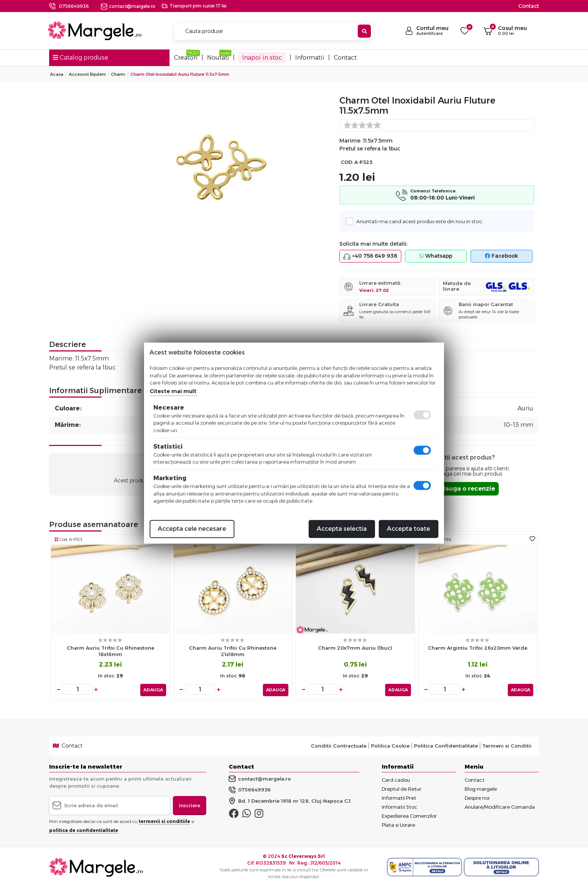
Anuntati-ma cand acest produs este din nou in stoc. (418, 221)
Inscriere (190, 804)
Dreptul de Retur (402, 787)
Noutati (218, 58)
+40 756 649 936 (370, 256)
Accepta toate (409, 529)
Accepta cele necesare (192, 529)
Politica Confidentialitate (446, 745)
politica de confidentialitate (84, 829)
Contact (529, 6)
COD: (347, 162)
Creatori (186, 58)
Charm (118, 74)
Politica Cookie (390, 745)
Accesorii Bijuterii (87, 74)
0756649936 (74, 6)
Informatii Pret (399, 796)
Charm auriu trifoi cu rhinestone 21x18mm (233, 651)
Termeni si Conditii (507, 745)
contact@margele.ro (128, 6)
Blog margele (481, 787)
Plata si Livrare (398, 823)
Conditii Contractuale (339, 745)
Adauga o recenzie (466, 489)
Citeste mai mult (173, 391)
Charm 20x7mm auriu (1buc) (355, 648)
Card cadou (396, 778)
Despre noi (477, 796)
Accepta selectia (342, 529)
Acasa (57, 74)
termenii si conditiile (164, 820)
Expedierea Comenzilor (409, 814)
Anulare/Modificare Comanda (500, 805)
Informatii (310, 58)
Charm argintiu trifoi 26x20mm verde (478, 648)
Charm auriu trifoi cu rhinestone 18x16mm (110, 651)
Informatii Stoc (400, 805)
